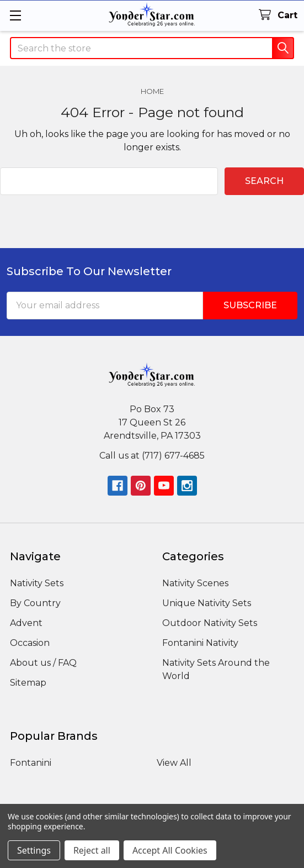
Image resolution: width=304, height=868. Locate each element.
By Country (35, 603)
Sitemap (28, 683)
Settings (34, 850)
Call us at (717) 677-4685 (152, 456)
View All (174, 763)
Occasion (30, 643)
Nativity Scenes (195, 583)
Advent (26, 623)
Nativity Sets (37, 583)
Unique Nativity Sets (207, 603)
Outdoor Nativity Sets (210, 623)
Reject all (92, 850)
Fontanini (31, 763)
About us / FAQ (43, 663)
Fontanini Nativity (200, 643)
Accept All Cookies (170, 850)
